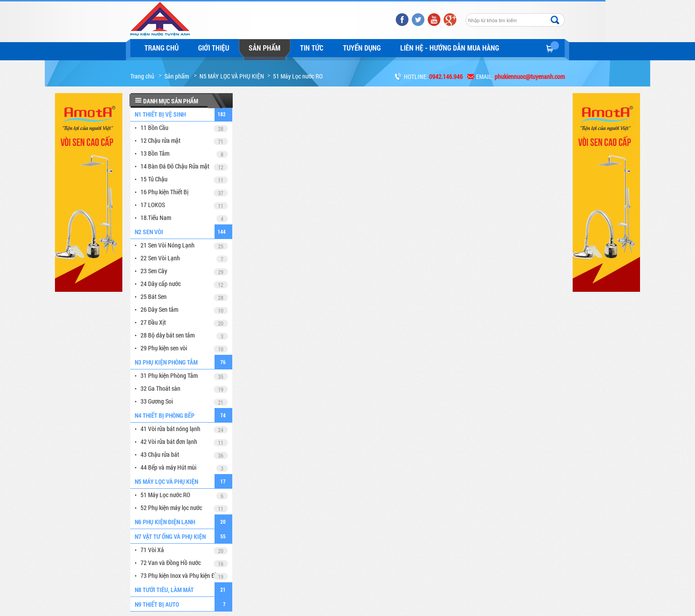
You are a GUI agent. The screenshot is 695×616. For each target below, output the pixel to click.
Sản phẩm (265, 48)
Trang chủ (162, 48)
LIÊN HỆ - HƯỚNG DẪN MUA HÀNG (450, 48)
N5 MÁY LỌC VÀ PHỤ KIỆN (232, 76)
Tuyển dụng (362, 48)
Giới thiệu (214, 48)
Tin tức (312, 48)
